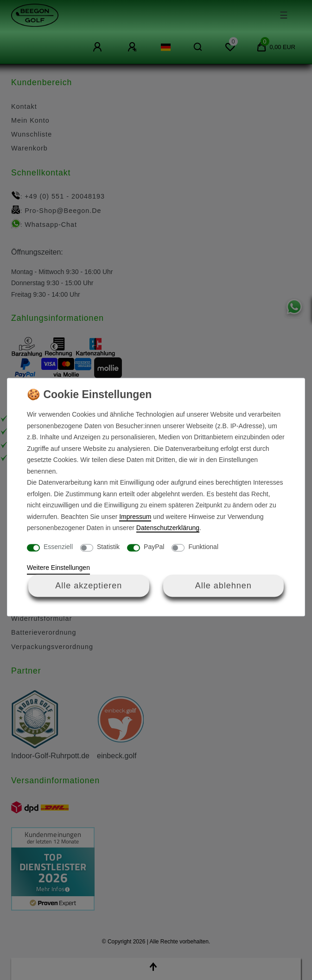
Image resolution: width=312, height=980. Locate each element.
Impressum (135, 517)
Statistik (108, 547)
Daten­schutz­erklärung (168, 528)
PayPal (154, 547)
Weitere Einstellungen (58, 568)
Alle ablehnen (223, 586)
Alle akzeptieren (89, 586)
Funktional (203, 547)
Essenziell (58, 547)
